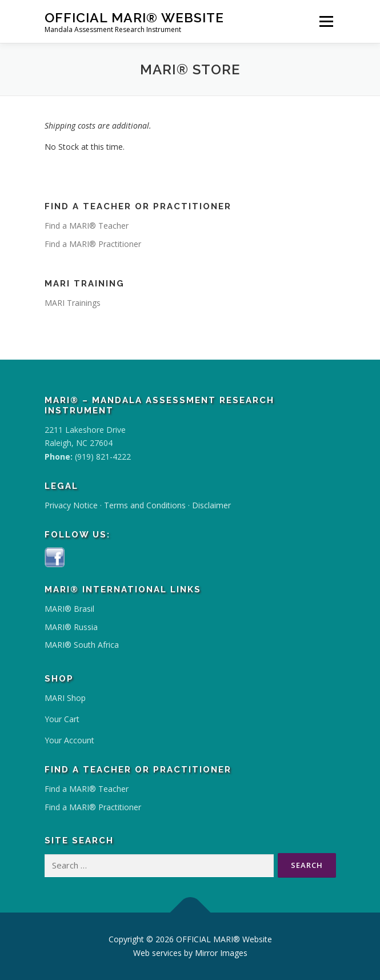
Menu (326, 21)
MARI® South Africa (82, 645)
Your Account (69, 740)
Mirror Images (221, 953)
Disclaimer (211, 505)
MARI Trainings (73, 303)
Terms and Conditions (145, 505)
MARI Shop (65, 698)
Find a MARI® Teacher (87, 226)
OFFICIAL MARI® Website (134, 17)
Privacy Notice (71, 505)
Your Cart (62, 719)
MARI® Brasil (69, 609)
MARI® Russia (71, 627)
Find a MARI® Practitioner (93, 244)
